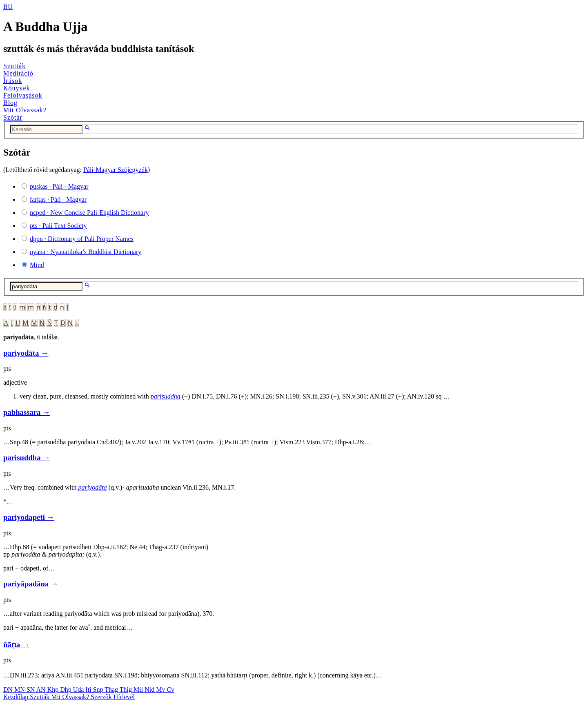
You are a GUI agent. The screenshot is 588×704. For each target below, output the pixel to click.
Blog (10, 103)
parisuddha (166, 396)
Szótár (13, 117)
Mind (37, 265)
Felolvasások (23, 95)
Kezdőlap (17, 697)
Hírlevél (124, 697)
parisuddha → (27, 458)
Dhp (67, 690)
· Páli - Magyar (59, 186)
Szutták (14, 66)
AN (41, 690)
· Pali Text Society (58, 226)
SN (31, 690)
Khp (54, 690)
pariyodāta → (26, 353)
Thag (112, 690)
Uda (79, 690)
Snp (99, 690)
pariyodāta (93, 487)
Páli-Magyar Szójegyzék (116, 170)
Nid (150, 690)
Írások (13, 81)
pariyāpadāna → (31, 584)
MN (20, 690)
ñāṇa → (16, 645)
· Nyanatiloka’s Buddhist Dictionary (86, 252)
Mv (161, 690)
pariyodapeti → (29, 517)
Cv (170, 690)
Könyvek (17, 88)
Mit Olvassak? (25, 110)
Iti (89, 690)
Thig (127, 690)
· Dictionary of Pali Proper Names (82, 239)
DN (9, 690)
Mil (139, 690)
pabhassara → (27, 412)
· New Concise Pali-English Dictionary (89, 213)
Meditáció (18, 73)
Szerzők (102, 697)
